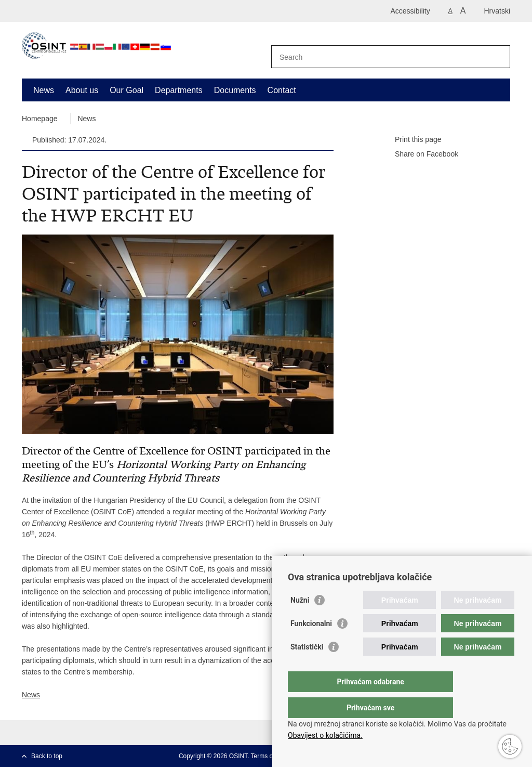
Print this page (411, 140)
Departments (179, 90)
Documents (235, 90)
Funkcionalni (311, 644)
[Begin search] (498, 57)
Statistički (307, 668)
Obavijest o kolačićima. (325, 735)
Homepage (40, 119)
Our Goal (127, 90)
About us (82, 90)
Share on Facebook (419, 154)
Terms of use (269, 756)
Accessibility (410, 11)
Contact (282, 90)
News (44, 90)
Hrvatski (497, 11)
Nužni (300, 621)
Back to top (47, 756)
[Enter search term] (380, 57)
